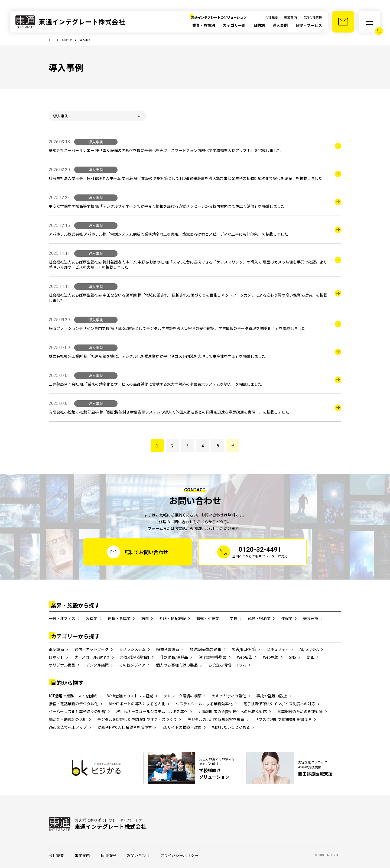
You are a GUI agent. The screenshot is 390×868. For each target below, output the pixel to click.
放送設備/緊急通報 (205, 649)
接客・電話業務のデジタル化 (73, 704)
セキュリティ (278, 649)
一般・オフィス (62, 618)
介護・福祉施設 (173, 618)
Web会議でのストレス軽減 (130, 696)
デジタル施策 (97, 665)
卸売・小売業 (208, 618)
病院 (145, 618)
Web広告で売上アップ (68, 727)
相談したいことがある (231, 727)
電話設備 (56, 649)
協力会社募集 (312, 17)
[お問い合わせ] (343, 22)
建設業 (287, 618)
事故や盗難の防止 (272, 696)
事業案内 (290, 17)
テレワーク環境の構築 (183, 696)
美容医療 (311, 618)
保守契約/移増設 (212, 657)
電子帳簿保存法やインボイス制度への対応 (279, 704)
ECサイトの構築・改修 (182, 727)
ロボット (56, 657)
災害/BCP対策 (244, 649)
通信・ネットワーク (92, 649)
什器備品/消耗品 (174, 657)
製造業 (92, 618)
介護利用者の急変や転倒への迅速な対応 (233, 711)
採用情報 (108, 855)
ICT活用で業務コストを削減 (73, 696)
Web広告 (245, 657)
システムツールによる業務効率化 (204, 704)
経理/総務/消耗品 (135, 657)
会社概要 (271, 17)
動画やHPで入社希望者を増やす (125, 727)
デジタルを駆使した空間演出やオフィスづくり (137, 719)
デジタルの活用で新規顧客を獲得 (216, 719)
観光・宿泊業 (259, 618)
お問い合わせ (138, 855)
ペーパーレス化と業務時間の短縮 (77, 711)
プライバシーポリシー (179, 855)
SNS (292, 657)
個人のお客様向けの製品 (177, 665)
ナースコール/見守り (92, 657)
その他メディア (132, 665)
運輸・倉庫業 (119, 618)
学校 (233, 618)
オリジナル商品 (62, 665)
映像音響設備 (168, 649)
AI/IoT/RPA (309, 649)
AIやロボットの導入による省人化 (137, 704)
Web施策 (271, 657)
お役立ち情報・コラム (227, 665)
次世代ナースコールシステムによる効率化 (152, 711)
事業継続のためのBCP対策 (300, 711)
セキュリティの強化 (229, 696)
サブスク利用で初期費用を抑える (283, 719)
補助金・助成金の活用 (68, 719)
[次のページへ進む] (233, 446)
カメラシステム (132, 649)
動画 (310, 657)
